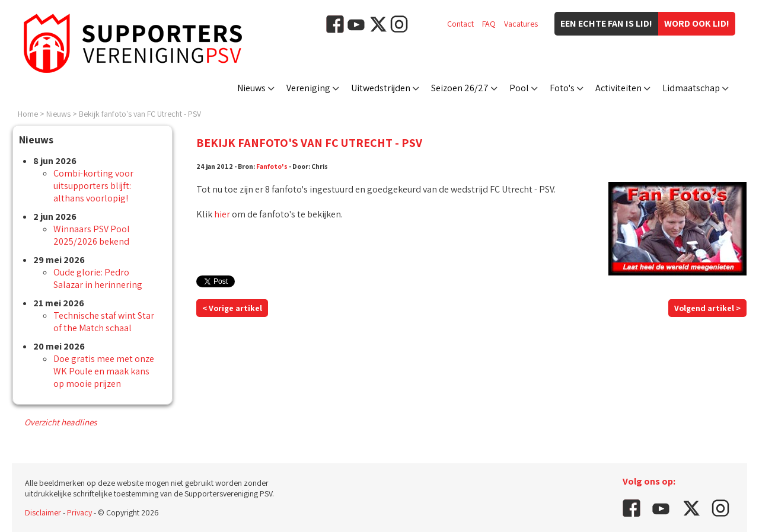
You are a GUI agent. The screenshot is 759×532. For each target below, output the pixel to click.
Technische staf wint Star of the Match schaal (104, 322)
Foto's (562, 88)
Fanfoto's (272, 166)
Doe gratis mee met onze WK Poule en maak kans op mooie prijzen (104, 371)
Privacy (79, 512)
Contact (460, 24)
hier (222, 214)
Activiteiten (618, 88)
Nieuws (251, 88)
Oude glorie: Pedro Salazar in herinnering (98, 278)
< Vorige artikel (232, 308)
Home (28, 114)
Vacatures (521, 24)
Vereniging (308, 88)
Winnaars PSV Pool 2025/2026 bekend (92, 235)
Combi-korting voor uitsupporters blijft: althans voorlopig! (93, 186)
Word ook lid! (697, 23)
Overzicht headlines (60, 422)
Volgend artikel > (707, 308)
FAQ (489, 24)
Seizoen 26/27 (460, 88)
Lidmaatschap (691, 88)
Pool (519, 88)
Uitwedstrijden (381, 88)
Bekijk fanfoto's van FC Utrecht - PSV (140, 114)
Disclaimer (43, 512)
